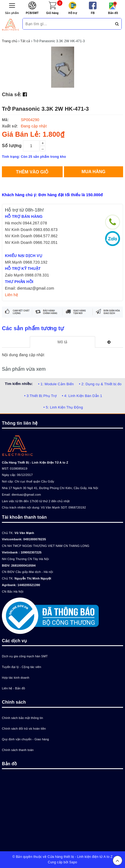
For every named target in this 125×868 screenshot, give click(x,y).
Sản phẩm (12, 13)
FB (93, 13)
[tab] (62, 342)
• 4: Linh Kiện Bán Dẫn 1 (82, 396)
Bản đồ (113, 13)
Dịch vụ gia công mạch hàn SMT (25, 656)
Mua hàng (93, 172)
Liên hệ (11, 295)
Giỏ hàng (52, 13)
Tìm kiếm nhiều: (19, 384)
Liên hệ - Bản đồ (14, 688)
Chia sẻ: (12, 95)
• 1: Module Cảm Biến (56, 384)
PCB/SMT (32, 13)
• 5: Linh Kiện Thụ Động (63, 407)
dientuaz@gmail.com (26, 495)
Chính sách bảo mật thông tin (22, 718)
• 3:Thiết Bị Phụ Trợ (40, 396)
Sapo (73, 862)
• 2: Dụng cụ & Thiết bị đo (100, 384)
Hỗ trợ (73, 13)
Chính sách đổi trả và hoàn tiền (24, 729)
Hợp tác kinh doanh (16, 678)
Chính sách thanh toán (18, 750)
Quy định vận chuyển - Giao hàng (25, 739)
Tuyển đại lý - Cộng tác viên (22, 667)
